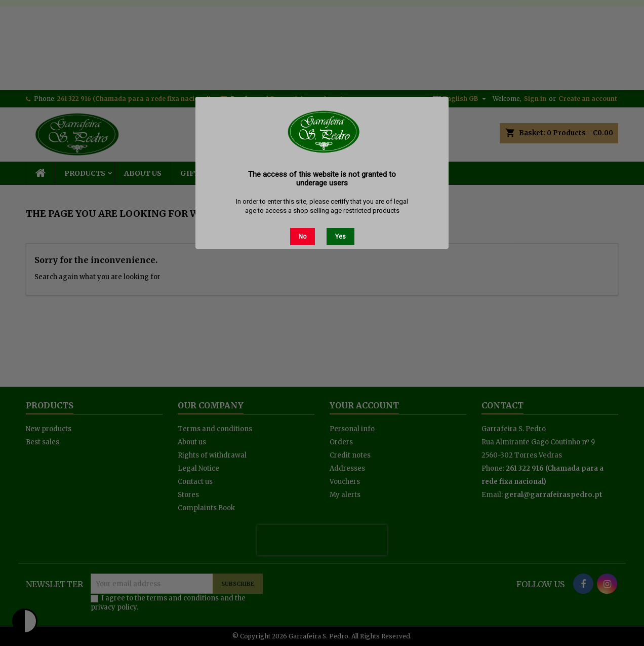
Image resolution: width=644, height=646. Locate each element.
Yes (340, 237)
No (303, 237)
